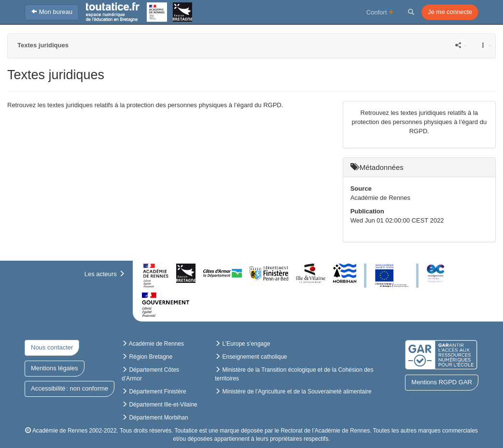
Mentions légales (55, 368)
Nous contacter (52, 347)
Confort (380, 12)
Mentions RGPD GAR (442, 382)
